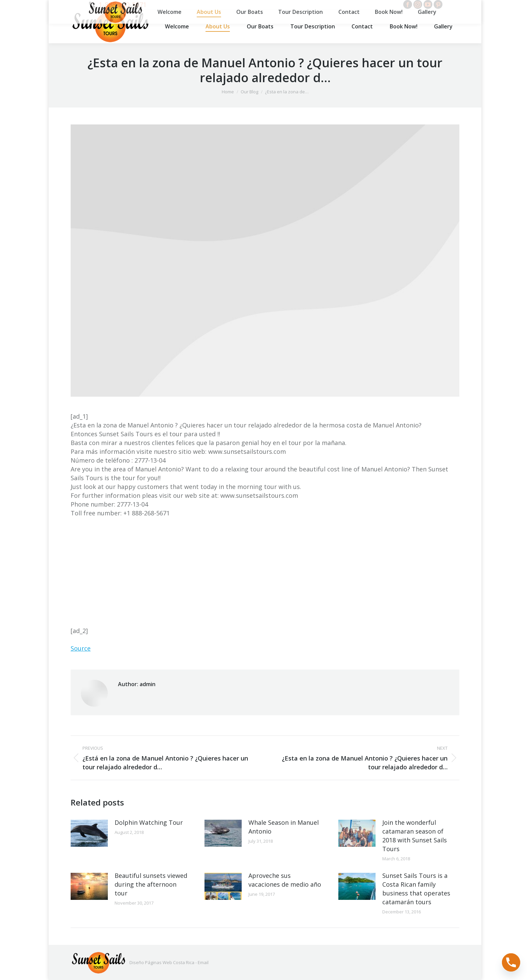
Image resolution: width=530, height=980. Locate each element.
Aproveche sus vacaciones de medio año (285, 880)
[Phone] (511, 962)
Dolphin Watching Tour (149, 822)
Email (203, 962)
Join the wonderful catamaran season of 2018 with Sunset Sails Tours (415, 836)
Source (81, 648)
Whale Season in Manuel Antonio (284, 827)
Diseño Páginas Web (151, 962)
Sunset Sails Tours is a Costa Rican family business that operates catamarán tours (416, 889)
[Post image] (89, 833)
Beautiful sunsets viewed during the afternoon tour (151, 884)
